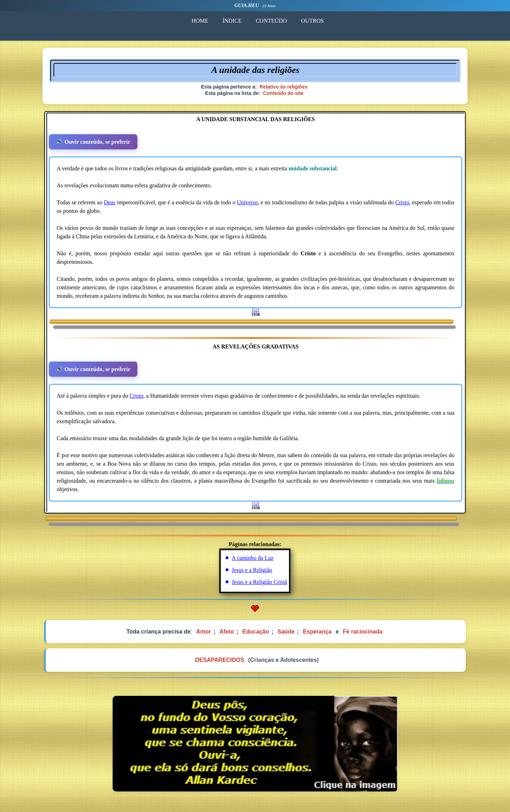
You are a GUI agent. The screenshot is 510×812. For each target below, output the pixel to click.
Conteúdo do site (283, 93)
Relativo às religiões (284, 87)
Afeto (226, 632)
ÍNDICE (232, 21)
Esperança (317, 632)
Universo (247, 202)
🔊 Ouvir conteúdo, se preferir (93, 142)
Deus (110, 202)
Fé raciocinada (363, 632)
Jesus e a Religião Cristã (259, 582)
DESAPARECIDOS (220, 660)
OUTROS (312, 21)
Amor (204, 632)
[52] (256, 310)
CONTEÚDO (271, 21)
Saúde (286, 632)
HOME (200, 21)
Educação (256, 632)
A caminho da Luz (253, 558)
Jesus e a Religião (252, 570)
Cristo (402, 202)
